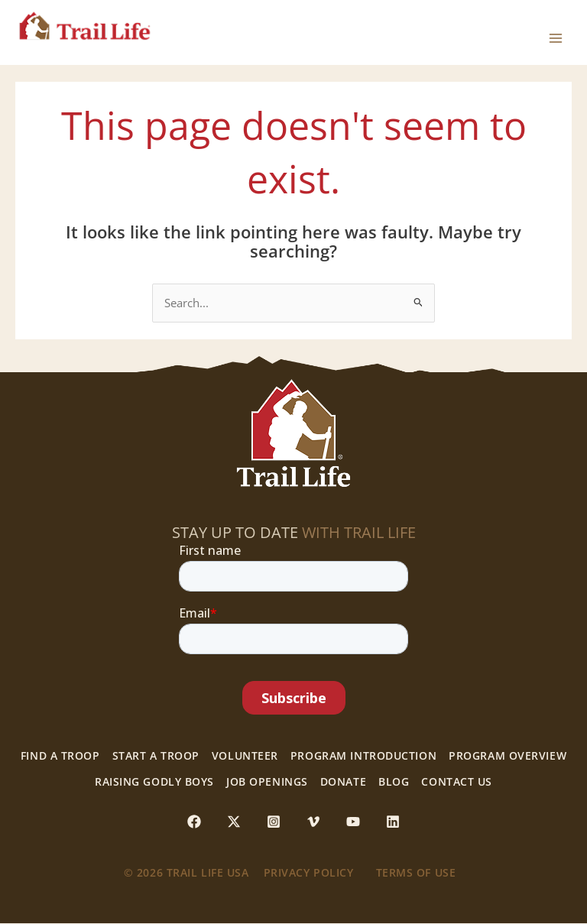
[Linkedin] (393, 822)
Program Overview (508, 756)
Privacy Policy (309, 873)
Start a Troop (156, 756)
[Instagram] (274, 822)
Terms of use (416, 873)
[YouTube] (353, 822)
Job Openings (267, 782)
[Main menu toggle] (556, 32)
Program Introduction (363, 756)
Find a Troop (60, 756)
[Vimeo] (313, 822)
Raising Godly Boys (154, 782)
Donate (343, 782)
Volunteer (245, 756)
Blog (394, 782)
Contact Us (457, 782)
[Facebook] (194, 822)
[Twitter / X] (234, 822)
